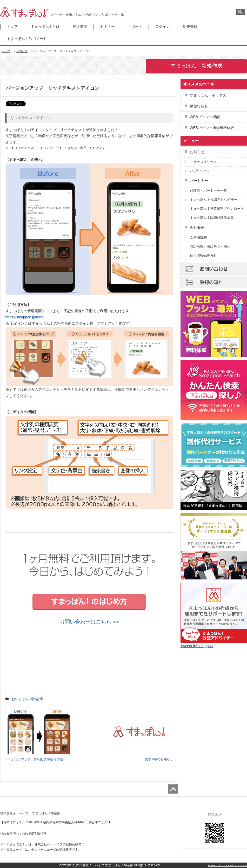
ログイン (163, 26)
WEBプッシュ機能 (205, 117)
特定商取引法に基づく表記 (210, 246)
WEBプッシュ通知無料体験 (212, 128)
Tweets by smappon (197, 646)
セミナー (108, 26)
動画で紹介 (199, 106)
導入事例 (80, 26)
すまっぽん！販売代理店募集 (212, 218)
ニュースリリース (203, 162)
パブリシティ (200, 171)
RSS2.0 (214, 814)
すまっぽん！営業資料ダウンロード (217, 209)
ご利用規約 (198, 237)
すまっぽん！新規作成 (196, 66)
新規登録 (190, 26)
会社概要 (197, 228)
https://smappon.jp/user (24, 317)
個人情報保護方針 (203, 255)
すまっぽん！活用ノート (27, 39)
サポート (135, 26)
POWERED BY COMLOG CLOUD (227, 865)
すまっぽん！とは (45, 26)
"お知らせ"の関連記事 (27, 699)
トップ (12, 26)
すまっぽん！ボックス (208, 95)
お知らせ (22, 51)
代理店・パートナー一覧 (208, 191)
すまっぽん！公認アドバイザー (213, 200)
